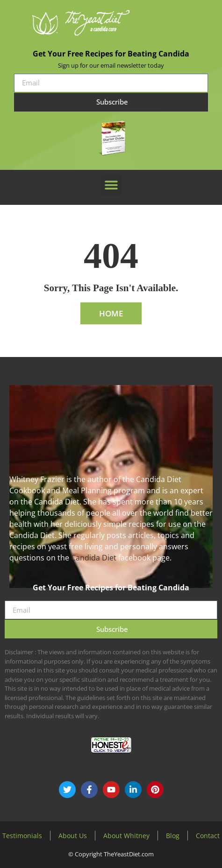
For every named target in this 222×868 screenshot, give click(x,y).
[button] (111, 185)
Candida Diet (94, 558)
